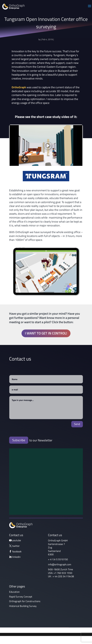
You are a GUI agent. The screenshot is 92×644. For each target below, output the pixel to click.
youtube (17, 540)
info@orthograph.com (60, 564)
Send (77, 424)
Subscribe (19, 440)
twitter (16, 546)
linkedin (16, 557)
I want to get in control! (46, 333)
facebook (17, 551)
